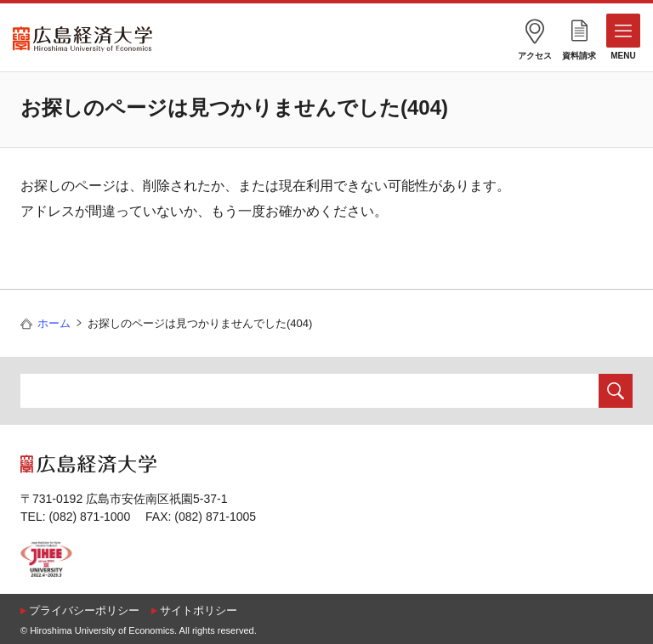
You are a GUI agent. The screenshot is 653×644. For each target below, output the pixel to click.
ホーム (54, 323)
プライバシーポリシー (84, 610)
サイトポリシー (199, 610)
